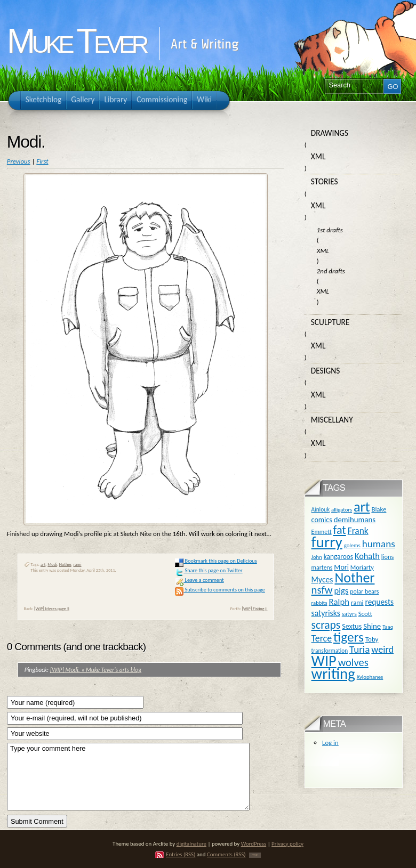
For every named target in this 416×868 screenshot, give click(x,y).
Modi (52, 564)
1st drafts (330, 230)
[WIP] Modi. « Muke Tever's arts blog (96, 670)
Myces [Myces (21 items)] (322, 579)
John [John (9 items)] (317, 557)
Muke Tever (76, 41)
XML (318, 156)
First (42, 161)
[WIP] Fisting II (255, 609)
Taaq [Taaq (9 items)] (388, 627)
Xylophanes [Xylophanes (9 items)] (370, 677)
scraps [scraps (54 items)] (326, 625)
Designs (325, 371)
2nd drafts (331, 271)
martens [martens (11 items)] (322, 567)
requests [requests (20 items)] (379, 602)
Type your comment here (128, 777)
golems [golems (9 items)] (352, 545)
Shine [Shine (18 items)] (372, 626)
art (43, 564)
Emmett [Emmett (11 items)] (322, 532)
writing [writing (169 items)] (333, 674)
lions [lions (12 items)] (387, 557)
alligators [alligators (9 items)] (342, 510)
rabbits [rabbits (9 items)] (319, 603)
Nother (65, 564)
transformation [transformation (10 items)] (330, 651)
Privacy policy (287, 844)
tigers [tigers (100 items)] (349, 637)
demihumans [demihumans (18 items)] (355, 520)
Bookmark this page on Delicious (216, 561)
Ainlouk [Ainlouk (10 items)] (321, 509)
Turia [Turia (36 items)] (359, 649)
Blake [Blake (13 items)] (379, 509)
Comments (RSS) (226, 854)
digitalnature (191, 844)
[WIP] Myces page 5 (52, 609)
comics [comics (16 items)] (322, 520)
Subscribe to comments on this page (220, 590)
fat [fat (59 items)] (340, 530)
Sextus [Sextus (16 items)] (352, 626)
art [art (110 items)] (362, 507)
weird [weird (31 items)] (382, 650)
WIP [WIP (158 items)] (324, 661)
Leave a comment (199, 580)
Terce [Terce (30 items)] (322, 638)
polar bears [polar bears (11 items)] (364, 591)
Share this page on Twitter (209, 570)
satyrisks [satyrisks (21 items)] (326, 613)
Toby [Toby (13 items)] (372, 639)
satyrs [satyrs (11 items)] (349, 614)
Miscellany (332, 420)
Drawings (330, 133)
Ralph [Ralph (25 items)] (339, 602)
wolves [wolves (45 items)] (353, 662)
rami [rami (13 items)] (357, 602)
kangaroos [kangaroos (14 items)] (338, 557)
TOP (255, 855)
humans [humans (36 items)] (379, 544)
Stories (325, 181)
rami (78, 564)
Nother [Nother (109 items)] (354, 578)
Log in (330, 743)
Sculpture (330, 322)
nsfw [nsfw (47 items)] (322, 590)
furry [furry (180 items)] (327, 542)
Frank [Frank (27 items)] (358, 531)
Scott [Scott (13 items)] (365, 614)
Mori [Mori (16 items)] (341, 567)
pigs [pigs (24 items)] (342, 590)
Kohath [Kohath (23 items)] (367, 556)
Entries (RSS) (181, 854)
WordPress (254, 844)
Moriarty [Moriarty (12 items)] (362, 567)
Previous (19, 161)
